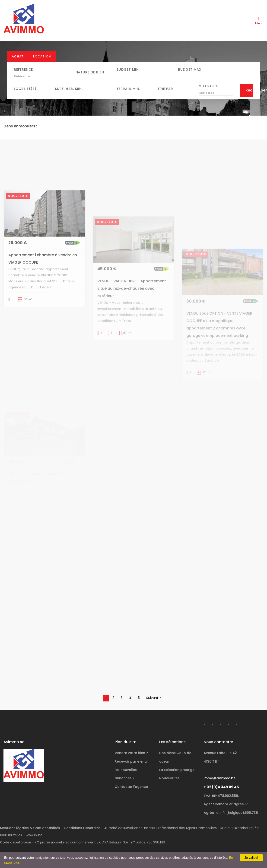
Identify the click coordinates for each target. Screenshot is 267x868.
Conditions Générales (82, 828)
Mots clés (208, 86)
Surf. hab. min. (69, 89)
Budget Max (190, 69)
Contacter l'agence (131, 787)
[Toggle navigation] (259, 20)
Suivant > (154, 698)
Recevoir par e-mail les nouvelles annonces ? (132, 770)
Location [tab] (42, 56)
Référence (23, 69)
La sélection (177, 770)
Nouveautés (169, 778)
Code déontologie (16, 842)
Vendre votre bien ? (131, 753)
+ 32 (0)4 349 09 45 (221, 787)
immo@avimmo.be (220, 778)
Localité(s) (25, 89)
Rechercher (249, 90)
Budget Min (128, 69)
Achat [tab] (18, 56)
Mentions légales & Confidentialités (30, 828)
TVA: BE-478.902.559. (221, 796)
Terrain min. (128, 89)
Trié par (165, 89)
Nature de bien (90, 72)
